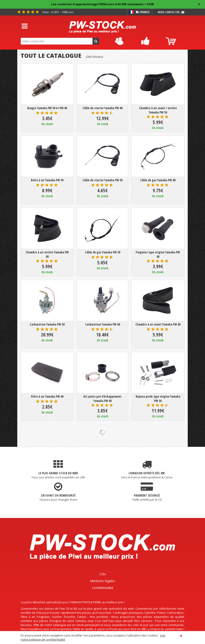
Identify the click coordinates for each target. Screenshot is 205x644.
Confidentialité (103, 588)
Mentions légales (102, 581)
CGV (103, 574)
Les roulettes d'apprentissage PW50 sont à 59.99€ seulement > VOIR (102, 4)
